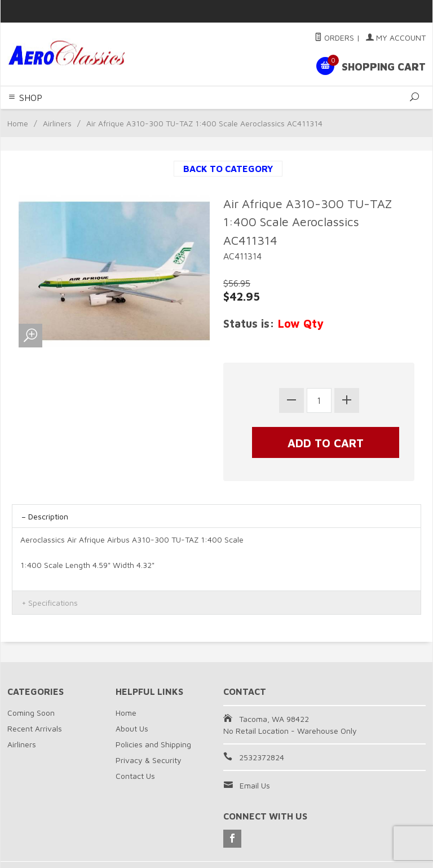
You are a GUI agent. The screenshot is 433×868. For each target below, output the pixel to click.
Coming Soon (31, 713)
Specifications (53, 603)
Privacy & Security (149, 760)
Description (48, 516)
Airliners (57, 123)
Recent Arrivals (35, 728)
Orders (334, 38)
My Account (396, 38)
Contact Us (135, 776)
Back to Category (228, 169)
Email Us (255, 785)
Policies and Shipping (153, 744)
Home (18, 123)
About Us (132, 728)
